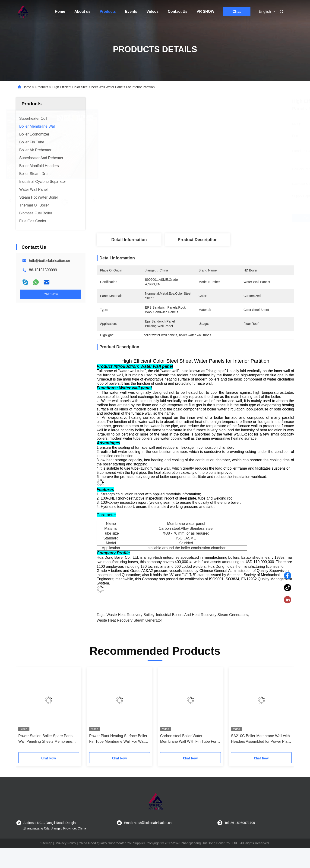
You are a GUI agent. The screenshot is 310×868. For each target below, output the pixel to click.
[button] (26, 711)
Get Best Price (222, 218)
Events (131, 11)
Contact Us (177, 11)
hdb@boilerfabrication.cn (49, 261)
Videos (152, 11)
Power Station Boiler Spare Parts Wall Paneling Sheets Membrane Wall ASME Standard (45, 739)
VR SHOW (206, 11)
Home (60, 11)
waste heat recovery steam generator (129, 620)
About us (82, 11)
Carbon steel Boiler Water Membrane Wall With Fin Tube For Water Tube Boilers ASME (188, 739)
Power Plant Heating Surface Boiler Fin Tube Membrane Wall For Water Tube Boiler (119, 739)
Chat (237, 11)
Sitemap (46, 843)
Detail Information (129, 240)
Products (108, 11)
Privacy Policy (66, 843)
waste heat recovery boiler (130, 615)
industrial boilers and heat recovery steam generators (202, 615)
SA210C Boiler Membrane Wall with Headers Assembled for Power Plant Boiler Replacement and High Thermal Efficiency (261, 739)
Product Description (198, 240)
